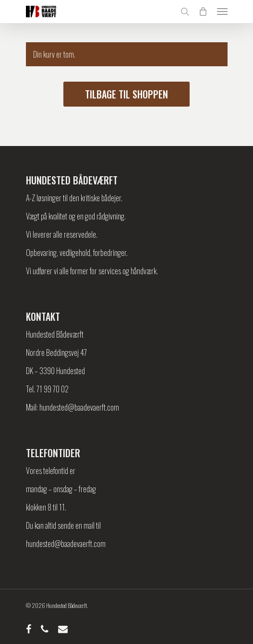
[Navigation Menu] (222, 12)
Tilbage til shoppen (126, 94)
